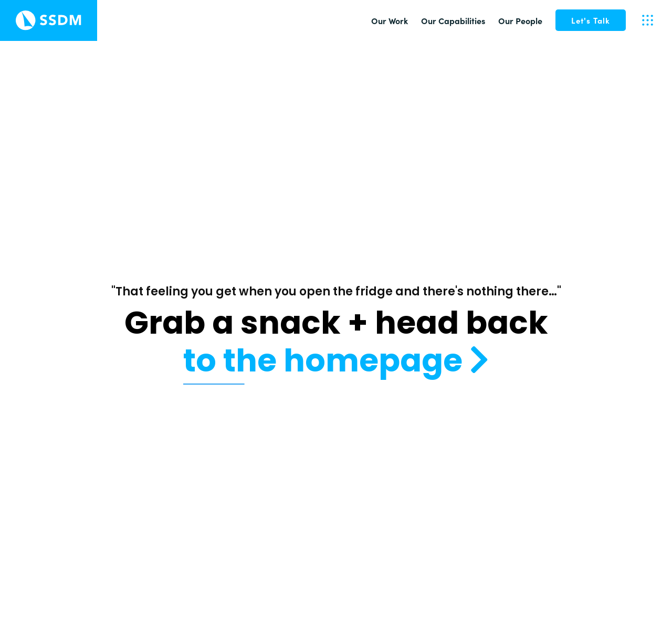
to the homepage (336, 360)
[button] (591, 20)
